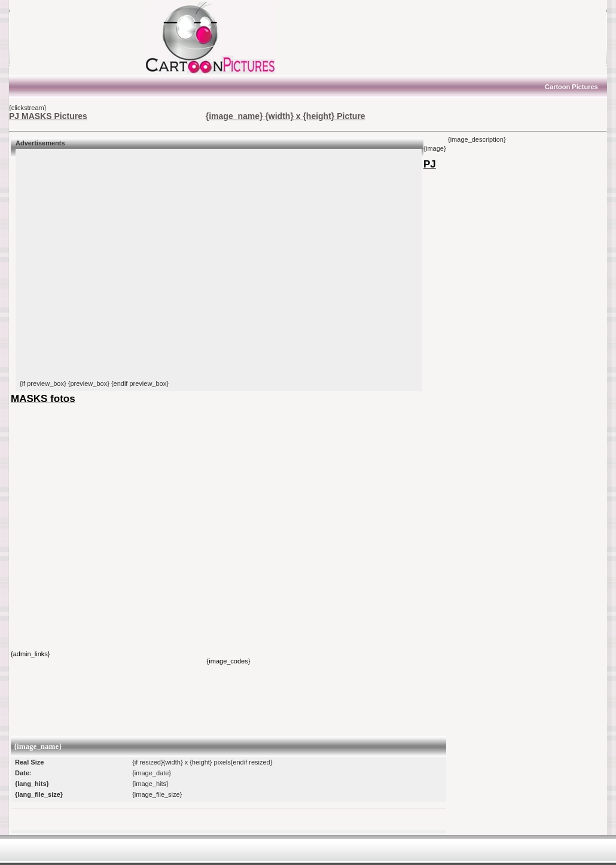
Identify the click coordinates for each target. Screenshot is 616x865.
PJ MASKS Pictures (48, 116)
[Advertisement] (84, 38)
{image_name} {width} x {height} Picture (286, 116)
